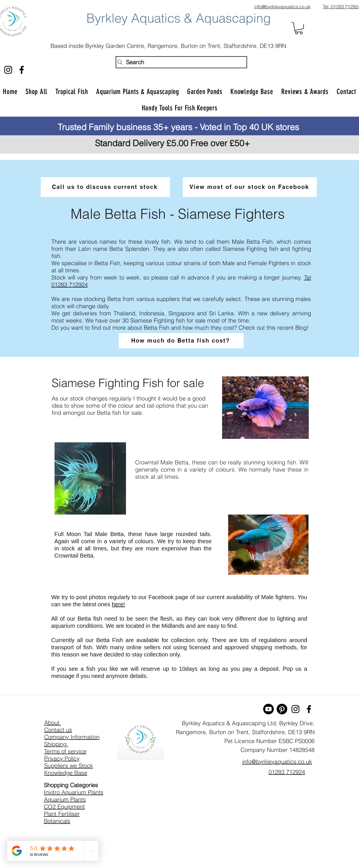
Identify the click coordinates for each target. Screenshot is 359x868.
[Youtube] (268, 709)
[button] (299, 28)
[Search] (181, 62)
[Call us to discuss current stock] (105, 187)
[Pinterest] (282, 709)
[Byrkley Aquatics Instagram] (8, 70)
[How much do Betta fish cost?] (181, 341)
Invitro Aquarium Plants (74, 792)
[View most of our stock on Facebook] (250, 187)
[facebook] (22, 70)
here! (119, 604)
